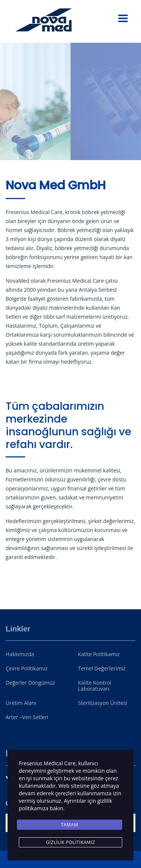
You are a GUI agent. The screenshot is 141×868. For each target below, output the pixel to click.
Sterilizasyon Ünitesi (103, 703)
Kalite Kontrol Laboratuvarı (95, 686)
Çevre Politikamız (27, 669)
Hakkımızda (20, 654)
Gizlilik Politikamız (70, 842)
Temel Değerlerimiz (102, 669)
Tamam (70, 825)
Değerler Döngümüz (30, 683)
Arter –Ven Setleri (27, 717)
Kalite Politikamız (99, 654)
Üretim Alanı (21, 703)
